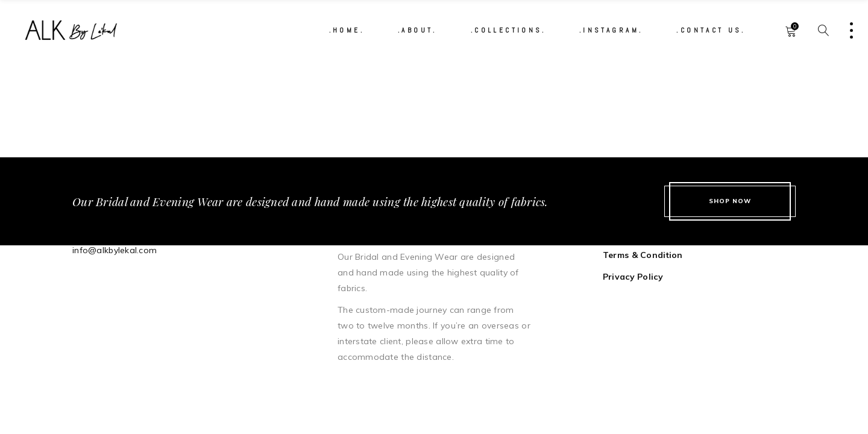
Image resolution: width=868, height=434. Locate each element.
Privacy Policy (633, 277)
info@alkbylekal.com (115, 250)
